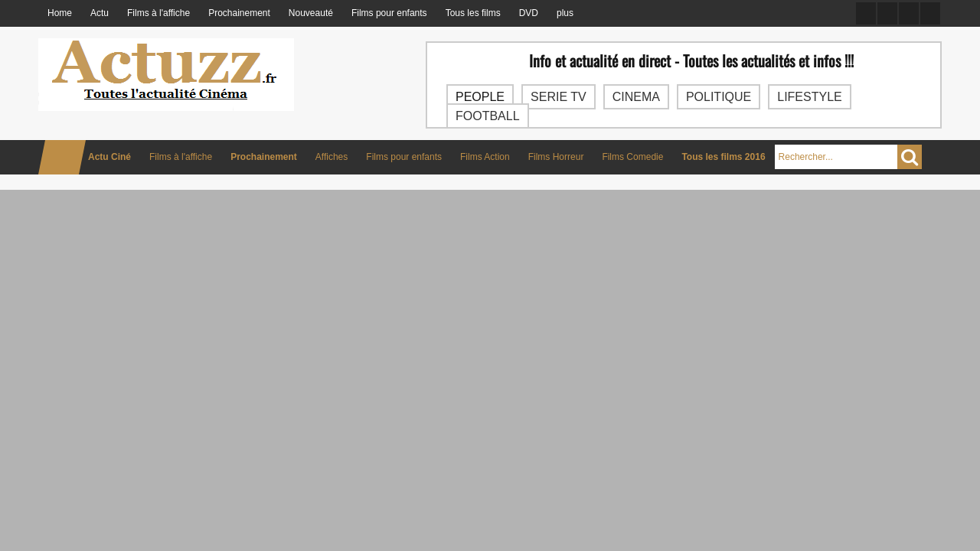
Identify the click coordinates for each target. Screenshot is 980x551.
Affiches (332, 157)
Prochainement (239, 13)
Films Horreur (556, 157)
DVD (529, 13)
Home (60, 13)
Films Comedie (632, 157)
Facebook (866, 13)
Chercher (910, 157)
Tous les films (473, 13)
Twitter (887, 13)
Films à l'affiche (158, 13)
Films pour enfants (389, 13)
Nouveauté (311, 13)
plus (565, 13)
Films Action (485, 157)
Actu (100, 13)
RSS (930, 13)
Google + (909, 13)
